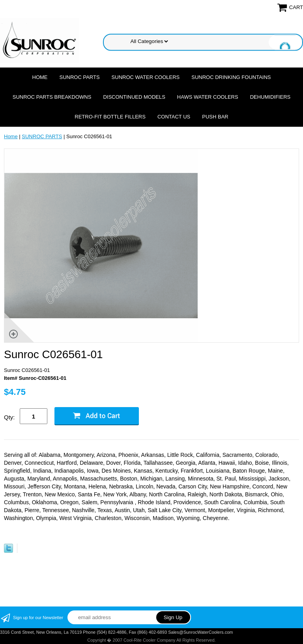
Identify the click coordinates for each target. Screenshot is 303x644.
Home (40, 77)
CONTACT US (174, 117)
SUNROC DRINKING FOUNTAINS (231, 77)
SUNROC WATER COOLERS (146, 77)
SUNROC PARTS (80, 77)
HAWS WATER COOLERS (208, 97)
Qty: (9, 417)
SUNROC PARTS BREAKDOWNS (52, 97)
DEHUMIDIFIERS (270, 97)
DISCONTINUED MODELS (134, 97)
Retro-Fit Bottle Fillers (110, 117)
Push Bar (215, 117)
